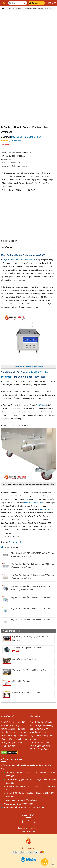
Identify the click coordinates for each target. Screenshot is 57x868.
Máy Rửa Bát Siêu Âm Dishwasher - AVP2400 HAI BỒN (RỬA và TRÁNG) (32, 555)
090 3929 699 (28, 804)
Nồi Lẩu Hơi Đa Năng (21, 681)
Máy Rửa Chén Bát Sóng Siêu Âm (26, 137)
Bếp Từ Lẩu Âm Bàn (39, 749)
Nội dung (9, 247)
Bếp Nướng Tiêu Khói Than (24, 659)
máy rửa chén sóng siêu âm (35, 503)
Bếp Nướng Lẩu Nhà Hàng (41, 726)
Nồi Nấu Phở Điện (38, 732)
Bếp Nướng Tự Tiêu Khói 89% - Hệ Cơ (29, 670)
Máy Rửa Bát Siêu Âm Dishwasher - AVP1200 (30, 609)
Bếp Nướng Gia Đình (39, 729)
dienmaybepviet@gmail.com (25, 800)
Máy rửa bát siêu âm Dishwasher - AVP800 (19, 260)
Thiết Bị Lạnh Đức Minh (40, 746)
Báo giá (36, 3)
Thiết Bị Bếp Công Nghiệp (41, 722)
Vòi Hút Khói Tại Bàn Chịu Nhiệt (26, 692)
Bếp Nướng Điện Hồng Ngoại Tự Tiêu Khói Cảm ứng (31, 638)
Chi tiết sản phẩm (10, 241)
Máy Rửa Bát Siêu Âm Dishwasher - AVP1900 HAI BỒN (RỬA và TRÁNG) (32, 566)
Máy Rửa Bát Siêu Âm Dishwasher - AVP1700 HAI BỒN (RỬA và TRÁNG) (32, 577)
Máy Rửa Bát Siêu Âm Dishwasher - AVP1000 (30, 620)
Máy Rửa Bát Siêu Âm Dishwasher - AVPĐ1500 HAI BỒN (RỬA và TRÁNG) (31, 588)
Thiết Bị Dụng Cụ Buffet (40, 742)
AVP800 (42, 405)
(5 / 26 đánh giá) (15, 141)
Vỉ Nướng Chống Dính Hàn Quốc (26, 648)
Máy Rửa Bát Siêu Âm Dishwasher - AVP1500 (30, 598)
